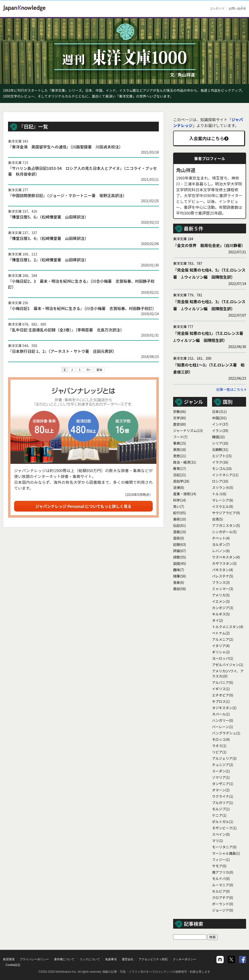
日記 (180, 475)
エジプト (222, 456)
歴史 (180, 424)
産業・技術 (185, 494)
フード (180, 437)
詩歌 (180, 557)
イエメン (221, 601)
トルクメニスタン (228, 627)
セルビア (221, 891)
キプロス (221, 701)
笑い (179, 506)
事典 (180, 443)
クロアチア (223, 898)
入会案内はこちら (209, 138)
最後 (99, 370)
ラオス (219, 746)
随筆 (180, 576)
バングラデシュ (226, 733)
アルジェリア (224, 758)
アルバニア (223, 682)
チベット (221, 538)
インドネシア (225, 475)
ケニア (219, 815)
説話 (180, 563)
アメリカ (221, 595)
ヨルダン (221, 544)
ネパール (221, 714)
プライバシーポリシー (34, 959)
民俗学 (181, 481)
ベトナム (221, 633)
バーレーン (223, 727)
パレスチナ (223, 576)
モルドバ (221, 879)
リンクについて (90, 959)
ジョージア (223, 910)
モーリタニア (224, 847)
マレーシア (223, 500)
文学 (180, 418)
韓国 (218, 437)
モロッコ (221, 739)
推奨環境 (9, 959)
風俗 (180, 589)
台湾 (218, 519)
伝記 (180, 525)
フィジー (221, 860)
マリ (218, 841)
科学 (180, 500)
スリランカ (223, 487)
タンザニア (223, 784)
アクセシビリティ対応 (153, 959)
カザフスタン (224, 563)
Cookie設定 (13, 965)
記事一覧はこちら (231, 389)
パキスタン (223, 570)
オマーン (221, 790)
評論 (180, 551)
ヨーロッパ (223, 658)
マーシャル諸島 (226, 853)
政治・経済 (185, 462)
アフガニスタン (226, 525)
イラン (220, 430)
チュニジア (223, 765)
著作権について (64, 959)
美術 (180, 519)
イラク (220, 462)
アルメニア (223, 639)
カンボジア (223, 608)
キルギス (221, 614)
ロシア (220, 481)
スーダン (221, 771)
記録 (180, 544)
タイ (218, 620)
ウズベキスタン (226, 557)
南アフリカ (223, 872)
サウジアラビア (226, 513)
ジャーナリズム (188, 430)
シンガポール (224, 532)
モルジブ (221, 809)
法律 (179, 487)
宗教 (180, 412)
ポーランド (223, 904)
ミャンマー (223, 589)
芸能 (180, 532)
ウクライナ (223, 796)
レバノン (221, 551)
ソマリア (221, 777)
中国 (219, 418)
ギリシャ (221, 652)
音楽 (179, 582)
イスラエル (223, 506)
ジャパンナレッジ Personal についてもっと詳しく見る (84, 506)
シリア (220, 443)
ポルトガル (223, 822)
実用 (180, 449)
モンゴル (222, 468)
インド (220, 424)
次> (88, 370)
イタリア (221, 646)
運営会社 (128, 959)
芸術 (179, 538)
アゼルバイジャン (228, 665)
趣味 (179, 570)
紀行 (180, 513)
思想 (180, 456)
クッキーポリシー (185, 959)
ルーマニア (223, 885)
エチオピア (223, 695)
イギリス (221, 689)
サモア (219, 866)
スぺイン (221, 834)
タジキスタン (224, 708)
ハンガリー (223, 720)
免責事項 (111, 959)
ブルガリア (223, 803)
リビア (219, 752)
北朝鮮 (220, 449)
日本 (219, 412)
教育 (180, 468)
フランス (221, 582)
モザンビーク (224, 828)
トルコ (219, 494)
